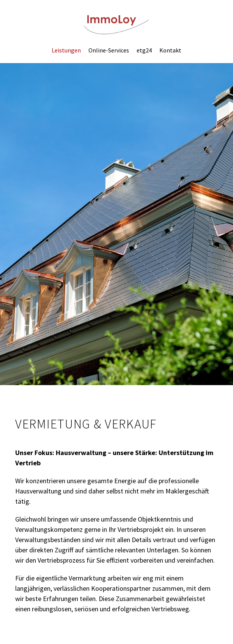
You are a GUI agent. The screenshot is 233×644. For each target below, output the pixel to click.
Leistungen (66, 50)
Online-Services (109, 50)
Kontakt (170, 50)
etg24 (144, 50)
